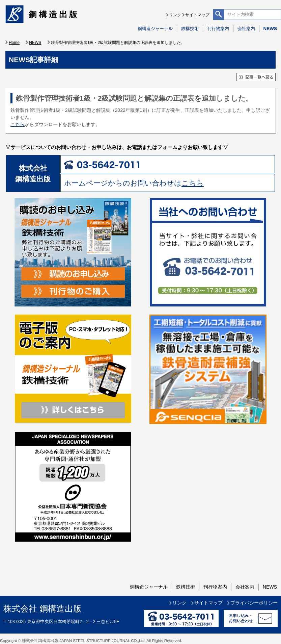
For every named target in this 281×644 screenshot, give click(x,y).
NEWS (270, 29)
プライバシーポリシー (254, 603)
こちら (18, 124)
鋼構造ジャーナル (155, 29)
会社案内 (246, 29)
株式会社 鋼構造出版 (43, 609)
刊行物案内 (218, 29)
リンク (175, 15)
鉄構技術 (190, 29)
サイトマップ (197, 15)
